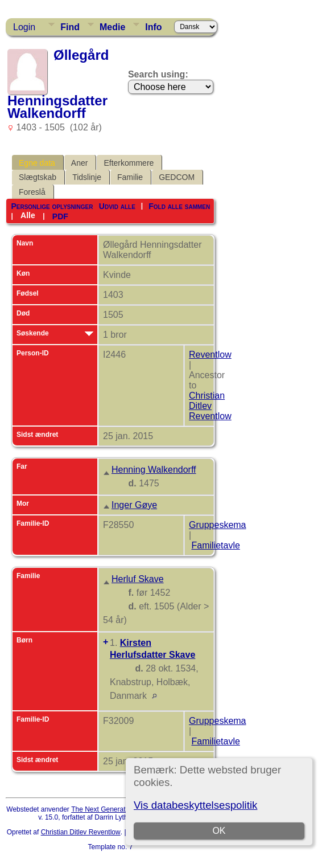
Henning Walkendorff (154, 470)
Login (24, 27)
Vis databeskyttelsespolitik (195, 805)
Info (153, 27)
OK (219, 831)
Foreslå (32, 192)
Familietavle (215, 545)
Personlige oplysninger (52, 206)
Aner (80, 163)
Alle (28, 215)
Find (70, 27)
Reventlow (210, 355)
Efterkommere (129, 163)
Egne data (37, 163)
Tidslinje (87, 177)
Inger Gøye (134, 505)
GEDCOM (177, 177)
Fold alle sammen (179, 206)
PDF (60, 216)
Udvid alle (117, 206)
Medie (112, 27)
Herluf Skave (138, 579)
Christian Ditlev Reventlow (210, 406)
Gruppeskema (218, 525)
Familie (130, 177)
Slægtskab (38, 177)
